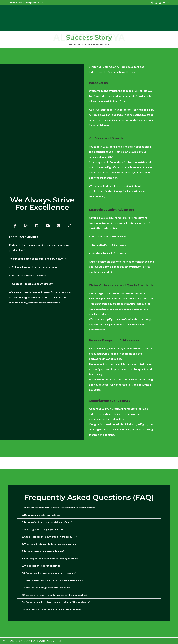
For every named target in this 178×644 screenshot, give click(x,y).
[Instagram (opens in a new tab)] (156, 3)
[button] (89, 508)
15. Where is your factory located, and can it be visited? (51, 609)
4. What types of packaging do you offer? (44, 529)
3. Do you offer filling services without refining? (47, 522)
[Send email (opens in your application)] (168, 3)
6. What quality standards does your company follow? (51, 544)
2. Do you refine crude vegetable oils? (42, 515)
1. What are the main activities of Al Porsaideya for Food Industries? (59, 508)
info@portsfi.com (19, 3)
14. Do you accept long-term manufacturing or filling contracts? (56, 602)
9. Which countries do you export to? (42, 566)
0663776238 (37, 3)
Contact (17, 284)
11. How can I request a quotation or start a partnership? (52, 580)
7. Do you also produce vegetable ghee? (43, 551)
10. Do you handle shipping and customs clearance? (49, 573)
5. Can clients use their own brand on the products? (49, 537)
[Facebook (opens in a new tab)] (152, 3)
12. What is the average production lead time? (47, 588)
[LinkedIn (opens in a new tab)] (160, 3)
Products (18, 275)
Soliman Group (21, 267)
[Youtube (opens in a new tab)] (164, 3)
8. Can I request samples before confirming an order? (50, 558)
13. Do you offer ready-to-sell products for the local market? (54, 595)
